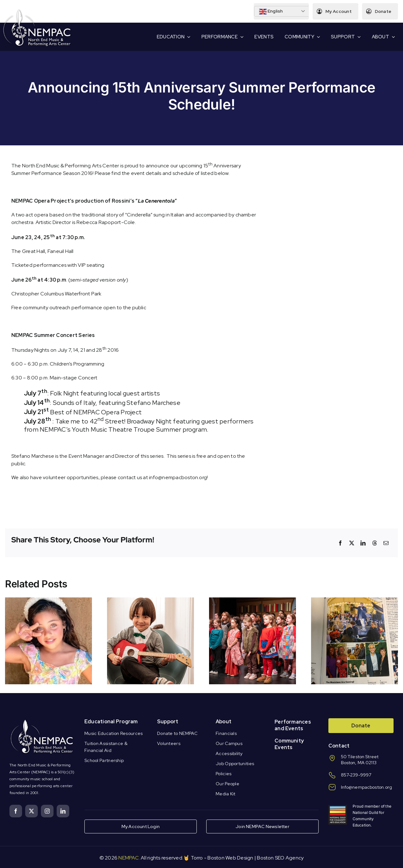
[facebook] (16, 811)
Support (168, 722)
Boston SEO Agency (280, 858)
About (224, 722)
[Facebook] (340, 543)
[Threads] (375, 543)
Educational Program (111, 722)
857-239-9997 (356, 775)
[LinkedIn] (363, 543)
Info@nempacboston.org (367, 787)
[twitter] (31, 811)
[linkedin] (63, 811)
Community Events (289, 744)
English (271, 12)
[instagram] (47, 811)
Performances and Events (293, 725)
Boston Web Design (230, 858)
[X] (352, 543)
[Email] (386, 543)
